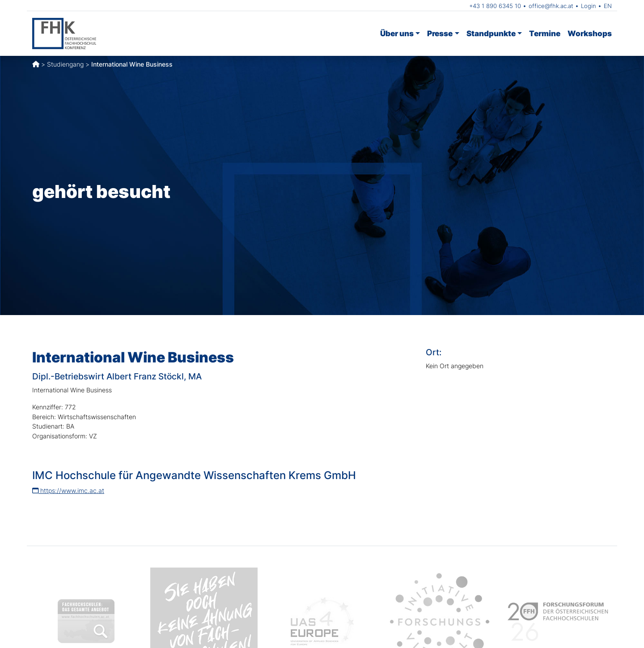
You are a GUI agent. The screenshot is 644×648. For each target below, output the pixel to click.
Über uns (397, 33)
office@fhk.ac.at (551, 6)
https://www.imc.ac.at (68, 490)
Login (589, 6)
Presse (440, 33)
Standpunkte (491, 33)
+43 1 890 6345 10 (495, 6)
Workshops (590, 33)
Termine (545, 33)
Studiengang (65, 64)
